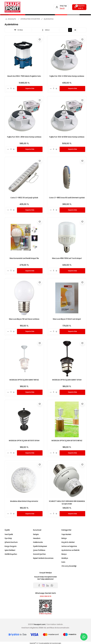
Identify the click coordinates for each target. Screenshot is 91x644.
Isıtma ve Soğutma (69, 546)
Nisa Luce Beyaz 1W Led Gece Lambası (24, 319)
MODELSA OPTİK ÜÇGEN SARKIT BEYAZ (24, 380)
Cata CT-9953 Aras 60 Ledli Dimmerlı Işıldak (67, 198)
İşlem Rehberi (10, 550)
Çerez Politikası (39, 550)
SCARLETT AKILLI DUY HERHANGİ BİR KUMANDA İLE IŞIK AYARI (67, 503)
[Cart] (79, 7)
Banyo (64, 554)
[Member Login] (60, 7)
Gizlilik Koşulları (11, 554)
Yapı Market (66, 534)
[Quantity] (11, 88)
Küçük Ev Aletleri (68, 542)
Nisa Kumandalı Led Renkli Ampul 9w (24, 258)
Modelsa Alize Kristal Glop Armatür (24, 501)
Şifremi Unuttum (11, 542)
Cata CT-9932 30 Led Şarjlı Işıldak (24, 198)
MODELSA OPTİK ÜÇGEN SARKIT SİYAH (67, 380)
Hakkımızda (38, 542)
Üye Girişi (8, 538)
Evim (63, 562)
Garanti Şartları (39, 554)
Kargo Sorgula (11, 546)
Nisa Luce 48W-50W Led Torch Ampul (67, 258)
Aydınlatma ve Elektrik (70, 550)
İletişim (36, 534)
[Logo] (13, 7)
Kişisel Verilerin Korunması (43, 558)
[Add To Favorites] (40, 39)
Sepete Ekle (30, 88)
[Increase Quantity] (14, 88)
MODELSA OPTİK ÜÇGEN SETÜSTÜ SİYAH (24, 440)
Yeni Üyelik (9, 534)
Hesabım (37, 538)
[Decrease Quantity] (8, 88)
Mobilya (65, 558)
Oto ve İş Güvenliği (69, 566)
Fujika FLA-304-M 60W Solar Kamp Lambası (67, 137)
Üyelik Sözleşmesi (40, 546)
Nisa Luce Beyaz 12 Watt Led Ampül (67, 319)
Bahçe (64, 538)
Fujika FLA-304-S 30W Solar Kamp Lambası (67, 76)
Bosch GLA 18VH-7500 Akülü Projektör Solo (24, 76)
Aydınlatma (49, 19)
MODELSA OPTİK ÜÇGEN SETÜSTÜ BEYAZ (67, 440)
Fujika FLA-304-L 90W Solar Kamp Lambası (24, 137)
